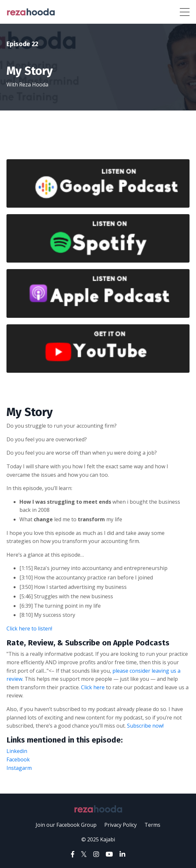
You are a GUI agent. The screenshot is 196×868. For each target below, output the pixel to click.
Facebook (18, 759)
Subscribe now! (145, 726)
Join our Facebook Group (66, 825)
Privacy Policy (121, 825)
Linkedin (17, 751)
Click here (93, 687)
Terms (152, 825)
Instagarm (19, 768)
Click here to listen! (29, 628)
